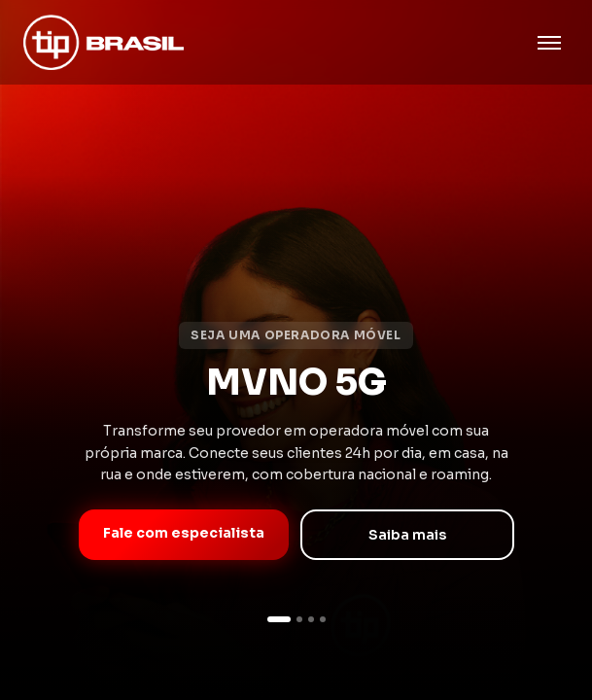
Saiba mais (407, 535)
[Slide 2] (299, 619)
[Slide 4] (323, 619)
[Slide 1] (279, 619)
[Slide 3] (311, 619)
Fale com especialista (184, 533)
